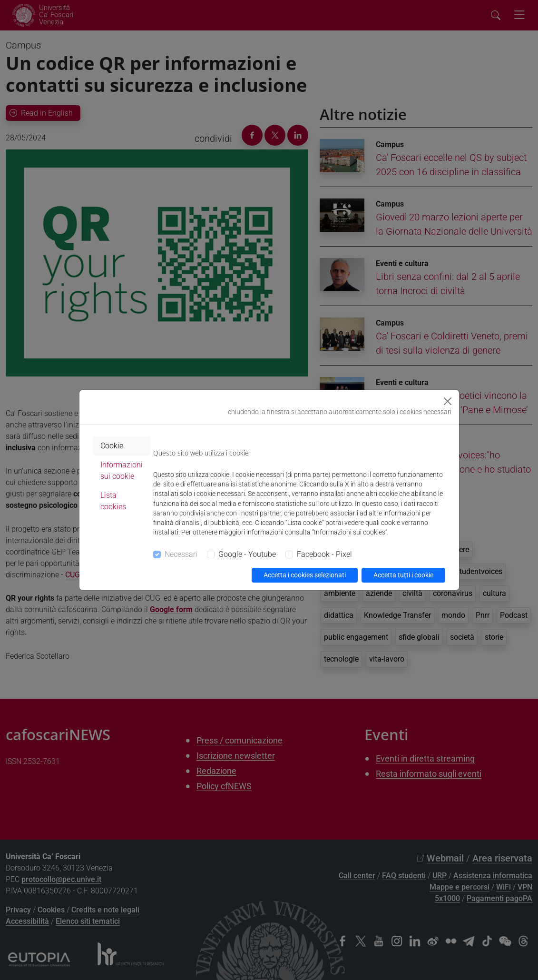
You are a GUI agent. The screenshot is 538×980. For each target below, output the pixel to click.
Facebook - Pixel (324, 554)
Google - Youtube (247, 554)
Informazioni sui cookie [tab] (122, 470)
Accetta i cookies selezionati (305, 575)
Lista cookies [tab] (113, 501)
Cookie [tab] (112, 446)
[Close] (448, 401)
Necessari (181, 554)
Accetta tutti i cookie (403, 575)
